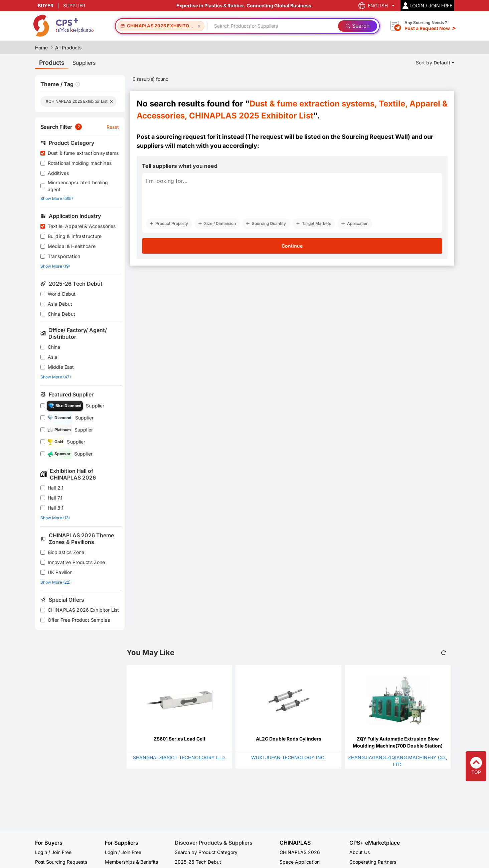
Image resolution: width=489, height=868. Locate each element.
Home (41, 48)
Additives (58, 173)
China (54, 347)
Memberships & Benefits (131, 862)
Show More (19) (55, 266)
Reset (113, 127)
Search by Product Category (206, 852)
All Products (68, 48)
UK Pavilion (60, 572)
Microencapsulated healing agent (78, 186)
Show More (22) (55, 582)
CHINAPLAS (295, 843)
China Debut (62, 314)
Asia (53, 357)
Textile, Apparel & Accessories (82, 226)
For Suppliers (122, 843)
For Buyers (49, 843)
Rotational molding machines (80, 163)
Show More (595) (57, 198)
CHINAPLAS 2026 (300, 852)
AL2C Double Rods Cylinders (289, 739)
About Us (360, 852)
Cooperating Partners (373, 862)
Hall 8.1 (56, 508)
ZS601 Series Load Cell (179, 739)
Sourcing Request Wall (375, 137)
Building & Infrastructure (75, 236)
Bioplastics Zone (66, 552)
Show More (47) (56, 377)
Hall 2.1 (56, 488)
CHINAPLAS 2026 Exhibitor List (83, 610)
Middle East (61, 367)
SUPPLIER (74, 6)
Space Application (300, 862)
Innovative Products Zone (76, 562)
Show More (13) (55, 518)
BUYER (46, 6)
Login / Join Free (53, 852)
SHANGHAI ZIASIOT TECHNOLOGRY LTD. (179, 757)
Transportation (64, 256)
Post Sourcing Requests (61, 862)
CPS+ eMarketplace (375, 843)
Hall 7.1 (55, 498)
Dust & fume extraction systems (83, 153)
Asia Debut (60, 304)
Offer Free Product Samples (79, 620)
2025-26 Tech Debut (198, 862)
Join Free (131, 852)
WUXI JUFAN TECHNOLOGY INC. (288, 757)
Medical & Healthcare (72, 246)
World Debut (62, 294)
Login (111, 852)
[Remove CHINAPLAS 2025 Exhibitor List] (199, 26)
